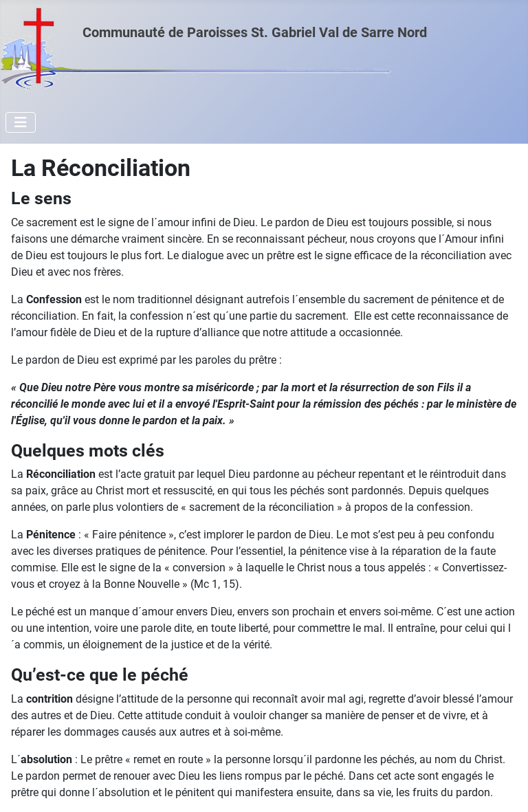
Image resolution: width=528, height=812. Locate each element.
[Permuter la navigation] (21, 122)
